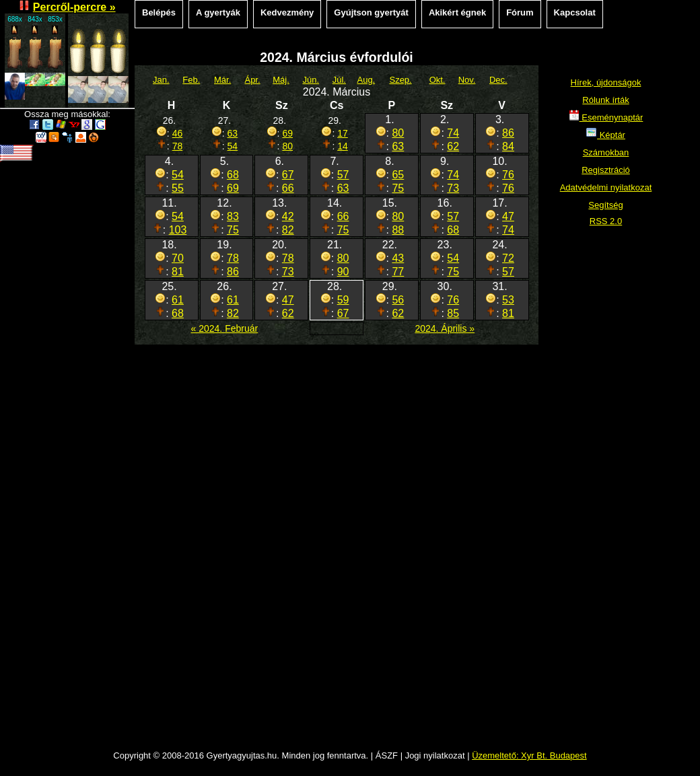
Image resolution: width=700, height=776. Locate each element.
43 (398, 258)
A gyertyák (218, 12)
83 (233, 216)
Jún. (311, 80)
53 (508, 300)
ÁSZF (387, 755)
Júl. (339, 80)
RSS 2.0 (606, 221)
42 (288, 216)
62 (453, 146)
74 (453, 133)
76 (508, 175)
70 (178, 258)
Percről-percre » (74, 7)
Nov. (467, 80)
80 (287, 146)
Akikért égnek (457, 12)
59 (343, 300)
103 (178, 230)
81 (178, 272)
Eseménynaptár (606, 117)
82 (288, 230)
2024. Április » (445, 328)
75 (398, 188)
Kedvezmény (287, 12)
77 (398, 272)
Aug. (366, 80)
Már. (222, 80)
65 (398, 175)
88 (398, 230)
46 (178, 133)
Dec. (498, 80)
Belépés (159, 12)
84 (508, 146)
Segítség (605, 205)
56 (398, 300)
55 (178, 188)
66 (288, 188)
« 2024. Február (225, 328)
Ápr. (252, 80)
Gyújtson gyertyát (371, 12)
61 (178, 300)
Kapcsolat (575, 12)
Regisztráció (606, 170)
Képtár (606, 135)
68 (233, 175)
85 (453, 313)
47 (508, 216)
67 (288, 175)
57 (343, 175)
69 (287, 133)
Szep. (400, 80)
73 (453, 188)
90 (343, 272)
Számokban (606, 152)
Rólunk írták (605, 100)
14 (343, 146)
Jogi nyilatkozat (435, 755)
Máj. (281, 80)
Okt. (438, 80)
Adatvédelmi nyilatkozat (606, 187)
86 (508, 133)
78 (178, 146)
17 (343, 133)
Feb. (191, 80)
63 (233, 133)
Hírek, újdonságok (606, 82)
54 (233, 146)
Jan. (161, 80)
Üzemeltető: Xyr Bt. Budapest (529, 755)
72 (508, 258)
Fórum (520, 12)
